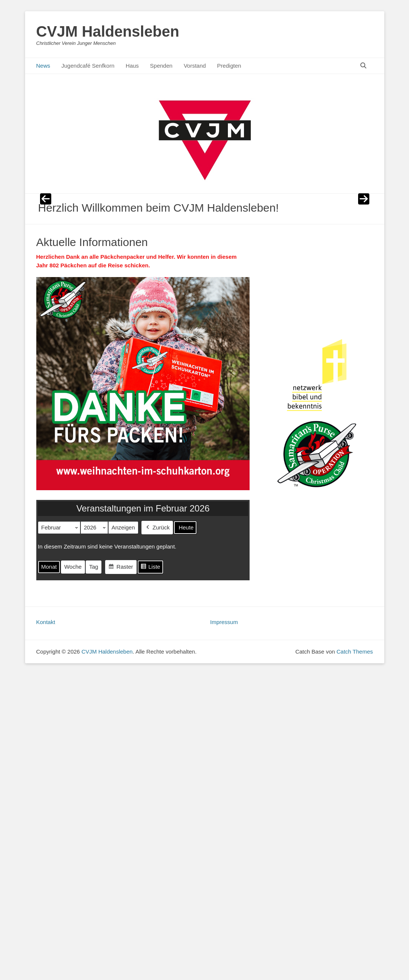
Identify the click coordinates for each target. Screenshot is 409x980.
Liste (150, 568)
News (43, 66)
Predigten (229, 66)
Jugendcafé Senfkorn (88, 66)
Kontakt (46, 622)
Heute (186, 527)
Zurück (157, 528)
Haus (132, 66)
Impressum (224, 622)
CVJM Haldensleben (108, 31)
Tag (94, 567)
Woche (73, 567)
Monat (49, 567)
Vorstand (195, 66)
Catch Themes (355, 652)
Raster (120, 568)
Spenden (161, 66)
